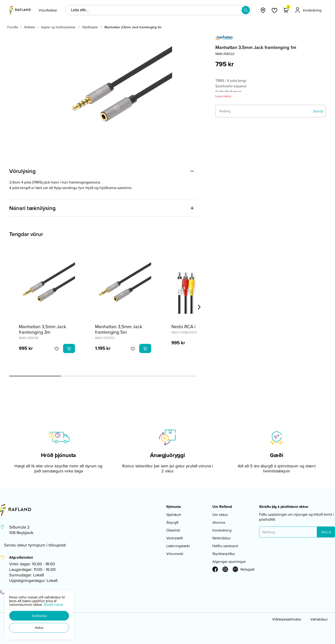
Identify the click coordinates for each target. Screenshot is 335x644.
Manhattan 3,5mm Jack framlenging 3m (42, 329)
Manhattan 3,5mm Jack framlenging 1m (133, 27)
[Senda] (318, 111)
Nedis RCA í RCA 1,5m (194, 326)
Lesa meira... (224, 96)
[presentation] (48, 10)
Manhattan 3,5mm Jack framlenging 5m (119, 329)
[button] (39, 616)
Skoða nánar (53, 604)
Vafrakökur (319, 619)
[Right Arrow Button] (199, 307)
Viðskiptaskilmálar (287, 619)
